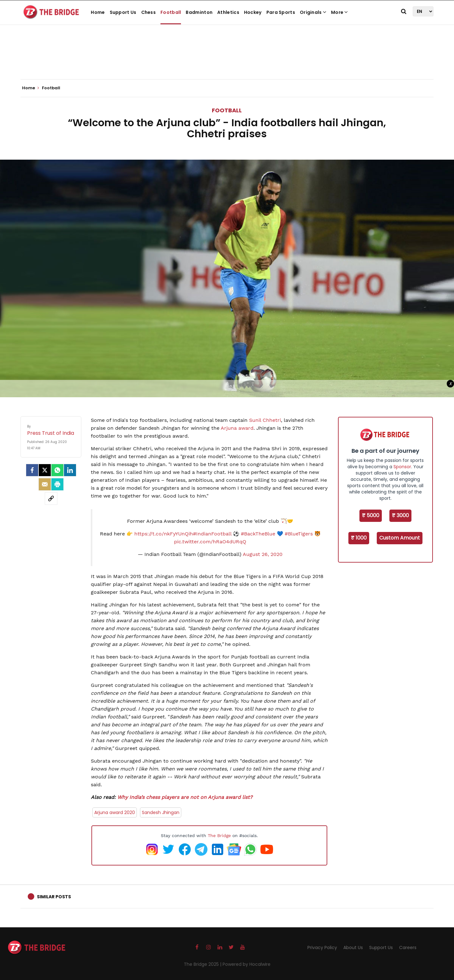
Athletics (228, 12)
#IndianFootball (212, 534)
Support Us (123, 12)
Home (98, 12)
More (340, 12)
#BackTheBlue (258, 534)
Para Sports (281, 12)
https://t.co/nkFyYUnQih (164, 534)
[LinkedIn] (70, 470)
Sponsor (402, 467)
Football (171, 12)
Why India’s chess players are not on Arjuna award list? (185, 797)
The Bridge (219, 835)
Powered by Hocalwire (247, 964)
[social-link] (51, 499)
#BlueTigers (299, 534)
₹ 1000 (359, 538)
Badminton (199, 12)
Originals (313, 12)
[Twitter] (45, 470)
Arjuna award (237, 428)
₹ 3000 (400, 515)
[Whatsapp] (57, 470)
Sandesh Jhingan (161, 812)
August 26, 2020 (263, 554)
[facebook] (32, 470)
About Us (353, 948)
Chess (149, 12)
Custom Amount (400, 538)
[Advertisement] (227, 60)
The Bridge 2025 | (203, 964)
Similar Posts (54, 897)
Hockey (253, 12)
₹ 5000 (371, 515)
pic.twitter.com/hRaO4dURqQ (210, 542)
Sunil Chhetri (265, 420)
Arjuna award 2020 (115, 812)
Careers (408, 948)
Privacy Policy (322, 948)
